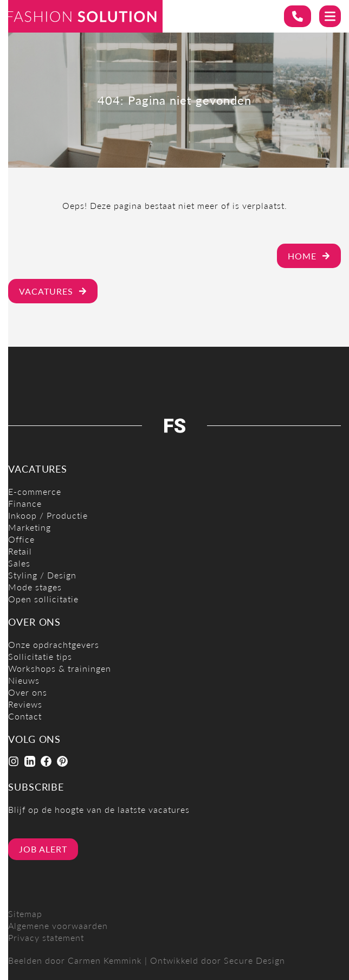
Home (309, 256)
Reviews (25, 704)
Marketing (30, 527)
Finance (25, 503)
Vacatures (53, 291)
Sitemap (25, 914)
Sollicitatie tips (40, 656)
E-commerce (35, 491)
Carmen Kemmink (105, 960)
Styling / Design (42, 575)
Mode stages (35, 587)
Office (21, 539)
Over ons (28, 692)
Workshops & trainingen (60, 668)
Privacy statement (46, 937)
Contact (25, 716)
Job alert (43, 849)
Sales (19, 563)
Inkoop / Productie (48, 515)
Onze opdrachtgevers (54, 644)
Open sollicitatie (43, 599)
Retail (20, 551)
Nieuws (24, 680)
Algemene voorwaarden (58, 925)
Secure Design (254, 960)
